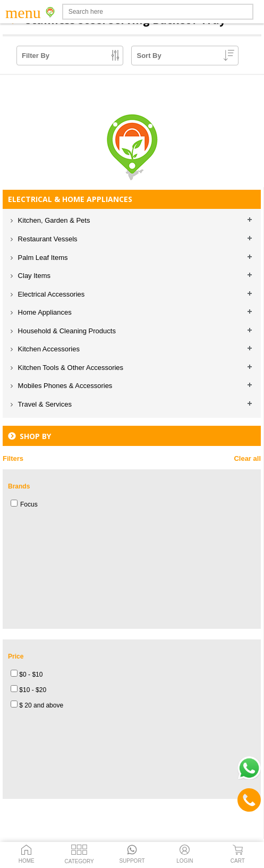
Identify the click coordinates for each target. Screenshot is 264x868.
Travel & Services (44, 404)
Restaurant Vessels (47, 239)
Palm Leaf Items (42, 258)
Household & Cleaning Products (66, 331)
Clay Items (33, 276)
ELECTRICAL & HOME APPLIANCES (70, 199)
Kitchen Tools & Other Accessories (70, 368)
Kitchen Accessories (48, 349)
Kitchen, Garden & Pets (53, 220)
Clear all (247, 458)
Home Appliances (44, 312)
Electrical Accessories (50, 294)
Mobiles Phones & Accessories (64, 386)
